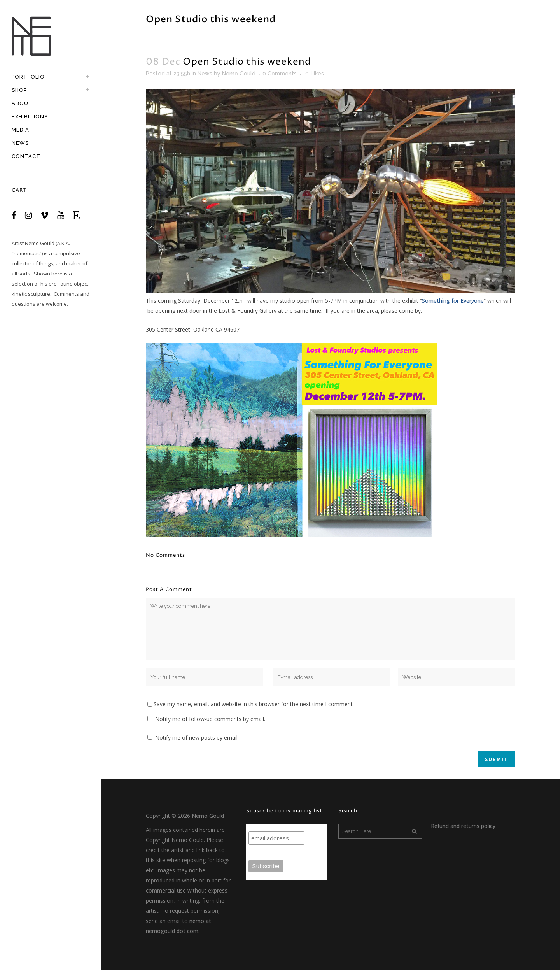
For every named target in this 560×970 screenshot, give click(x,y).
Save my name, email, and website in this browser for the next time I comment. (254, 704)
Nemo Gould (40, 243)
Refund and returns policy (463, 826)
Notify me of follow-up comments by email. (210, 719)
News (205, 74)
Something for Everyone (453, 301)
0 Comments (280, 74)
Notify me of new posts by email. (197, 738)
